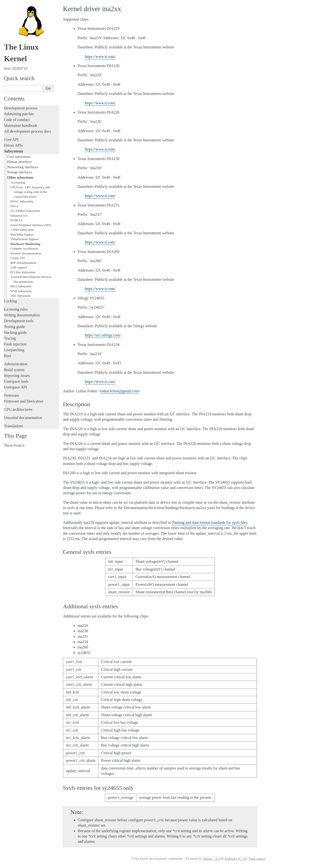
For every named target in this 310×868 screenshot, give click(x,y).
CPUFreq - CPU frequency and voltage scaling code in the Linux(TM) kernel (30, 192)
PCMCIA (16, 220)
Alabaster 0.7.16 (235, 859)
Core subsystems (19, 157)
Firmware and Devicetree (24, 401)
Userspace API (15, 387)
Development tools (19, 321)
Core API (11, 140)
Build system (14, 370)
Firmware (11, 395)
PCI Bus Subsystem (23, 272)
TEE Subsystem (20, 296)
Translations (13, 426)
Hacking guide (15, 332)
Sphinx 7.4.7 (211, 859)
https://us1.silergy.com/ (103, 335)
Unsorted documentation (23, 418)
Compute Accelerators (24, 248)
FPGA (14, 206)
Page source (257, 859)
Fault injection (15, 344)
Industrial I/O (19, 216)
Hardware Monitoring (25, 244)
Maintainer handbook (20, 126)
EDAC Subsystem (22, 201)
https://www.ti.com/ (100, 57)
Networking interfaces (23, 167)
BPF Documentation (23, 263)
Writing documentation (22, 315)
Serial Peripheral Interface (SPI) (31, 225)
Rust (7, 356)
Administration (16, 364)
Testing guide (14, 327)
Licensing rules (16, 309)
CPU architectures (18, 409)
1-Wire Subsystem (22, 230)
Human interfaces (19, 162)
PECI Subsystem (21, 286)
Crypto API (18, 258)
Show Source (14, 445)
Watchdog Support (22, 234)
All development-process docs (27, 131)
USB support (19, 267)
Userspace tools (16, 381)
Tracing (10, 338)
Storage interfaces (20, 172)
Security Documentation (26, 253)
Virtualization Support (24, 239)
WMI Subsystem (21, 291)
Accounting (18, 182)
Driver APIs (13, 145)
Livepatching (14, 350)
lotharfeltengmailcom (119, 391)
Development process (21, 108)
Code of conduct (17, 120)
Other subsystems (20, 177)
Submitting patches (19, 114)
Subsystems (13, 151)
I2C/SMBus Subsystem (25, 211)
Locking (10, 301)
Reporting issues (17, 376)
